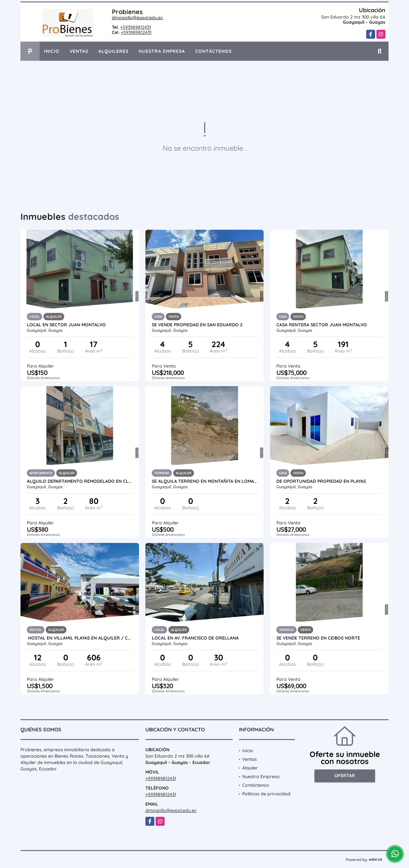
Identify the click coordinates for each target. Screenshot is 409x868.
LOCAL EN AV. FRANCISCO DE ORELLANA (195, 638)
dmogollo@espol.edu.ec (137, 18)
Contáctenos (213, 51)
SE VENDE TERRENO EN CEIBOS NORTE (318, 638)
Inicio (52, 51)
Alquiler (250, 768)
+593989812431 (135, 27)
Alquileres (113, 51)
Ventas (79, 51)
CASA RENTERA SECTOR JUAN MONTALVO (322, 325)
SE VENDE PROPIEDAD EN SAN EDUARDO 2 (197, 325)
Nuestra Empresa (162, 51)
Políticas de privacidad (266, 794)
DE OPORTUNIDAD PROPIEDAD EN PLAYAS (321, 481)
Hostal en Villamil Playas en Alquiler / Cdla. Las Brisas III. (80, 638)
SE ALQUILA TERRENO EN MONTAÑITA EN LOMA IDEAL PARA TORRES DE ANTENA (205, 481)
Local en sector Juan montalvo (66, 325)
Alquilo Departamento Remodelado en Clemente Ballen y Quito (80, 481)
